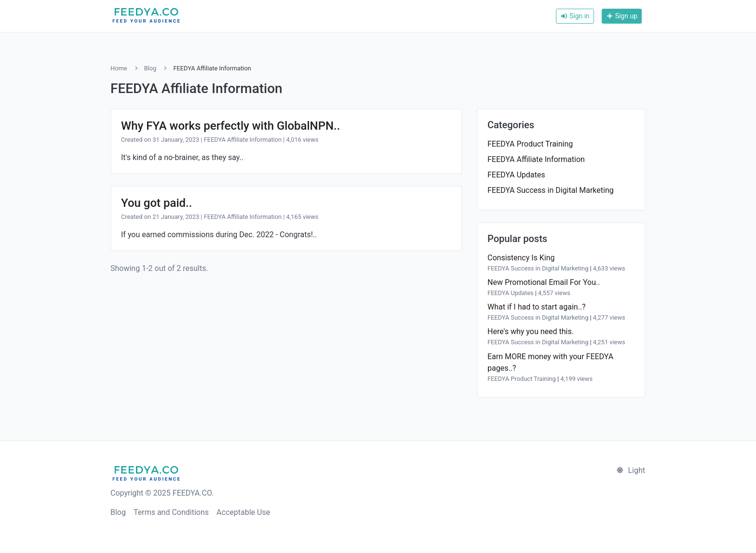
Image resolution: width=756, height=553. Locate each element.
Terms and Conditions (171, 512)
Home (119, 68)
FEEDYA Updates (516, 175)
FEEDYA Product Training (530, 144)
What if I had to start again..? (537, 307)
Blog (150, 68)
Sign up (622, 16)
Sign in (575, 16)
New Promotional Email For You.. (544, 282)
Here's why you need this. (531, 331)
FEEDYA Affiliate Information (243, 140)
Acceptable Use (243, 512)
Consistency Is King (521, 258)
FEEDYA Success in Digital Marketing (551, 190)
